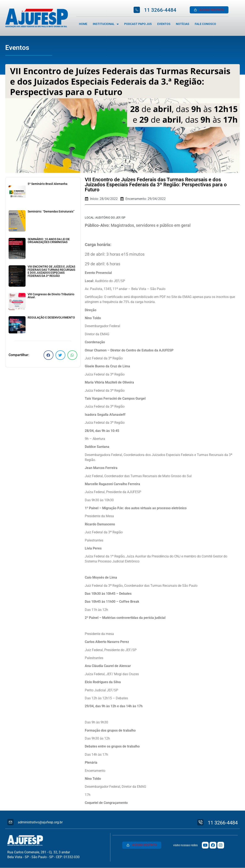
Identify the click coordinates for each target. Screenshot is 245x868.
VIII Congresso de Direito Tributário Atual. (51, 296)
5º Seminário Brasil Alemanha (48, 184)
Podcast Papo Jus (138, 24)
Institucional (106, 24)
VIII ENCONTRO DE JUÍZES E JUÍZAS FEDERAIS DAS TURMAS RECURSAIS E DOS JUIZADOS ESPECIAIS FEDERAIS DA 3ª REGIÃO (51, 271)
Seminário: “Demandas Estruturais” (51, 212)
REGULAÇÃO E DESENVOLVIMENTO (51, 318)
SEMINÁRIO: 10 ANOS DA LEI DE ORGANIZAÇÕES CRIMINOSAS (49, 241)
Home (83, 24)
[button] (48, 355)
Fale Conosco (205, 24)
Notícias (183, 24)
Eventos (164, 24)
